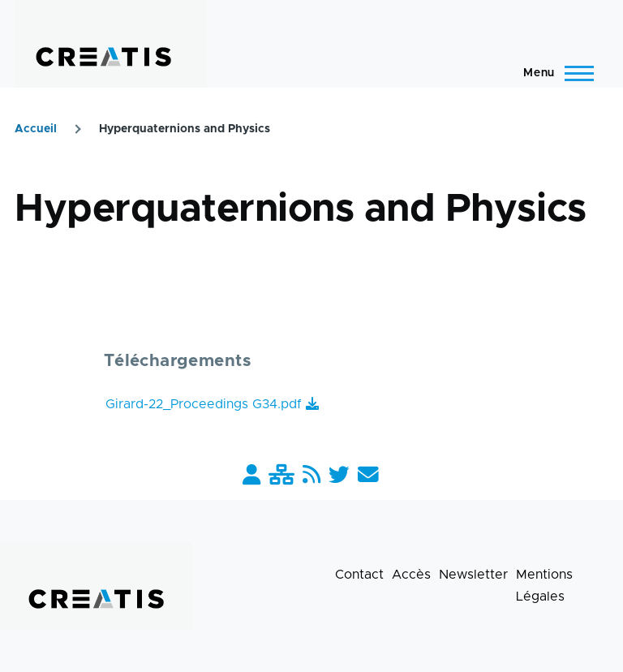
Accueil (36, 129)
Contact (359, 575)
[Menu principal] (554, 73)
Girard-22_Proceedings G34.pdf (204, 404)
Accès (411, 575)
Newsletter (473, 575)
